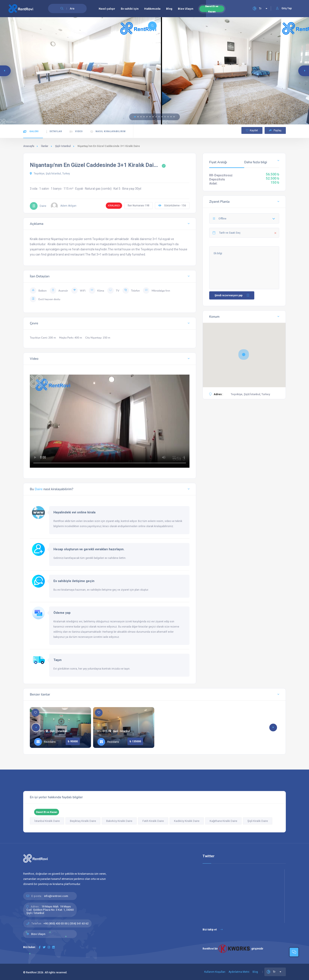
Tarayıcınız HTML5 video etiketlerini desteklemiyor (110, 420)
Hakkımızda (152, 9)
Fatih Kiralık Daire (153, 821)
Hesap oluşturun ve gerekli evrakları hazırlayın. (89, 549)
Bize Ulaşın (186, 9)
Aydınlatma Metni (239, 972)
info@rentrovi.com (56, 896)
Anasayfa (29, 146)
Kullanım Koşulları (215, 972)
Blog (169, 9)
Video (76, 132)
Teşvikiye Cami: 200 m (43, 338)
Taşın (58, 660)
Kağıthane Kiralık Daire (223, 821)
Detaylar (54, 132)
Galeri (31, 132)
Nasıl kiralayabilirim (108, 132)
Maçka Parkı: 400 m (70, 338)
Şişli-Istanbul (63, 146)
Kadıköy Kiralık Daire (187, 821)
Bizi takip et (213, 930)
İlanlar (45, 146)
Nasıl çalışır (107, 9)
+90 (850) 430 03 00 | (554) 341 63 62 (66, 923)
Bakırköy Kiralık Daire (119, 821)
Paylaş (275, 130)
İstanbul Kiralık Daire (47, 821)
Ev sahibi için (130, 9)
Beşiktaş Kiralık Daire (83, 821)
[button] (135, 117)
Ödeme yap (62, 613)
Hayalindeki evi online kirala (74, 512)
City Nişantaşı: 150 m (98, 338)
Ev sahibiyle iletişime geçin (74, 581)
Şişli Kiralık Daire (258, 821)
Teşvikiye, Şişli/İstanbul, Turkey (50, 174)
